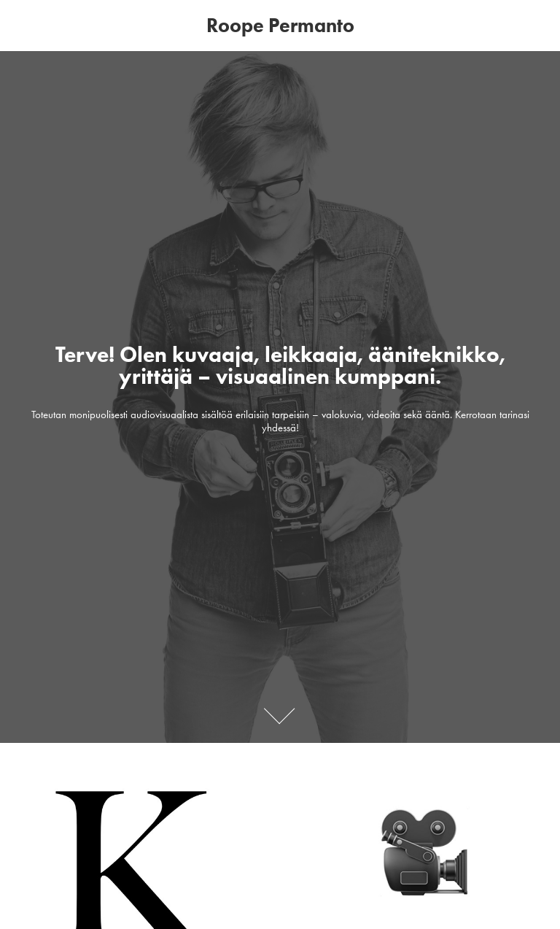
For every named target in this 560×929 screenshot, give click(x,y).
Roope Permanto (280, 25)
